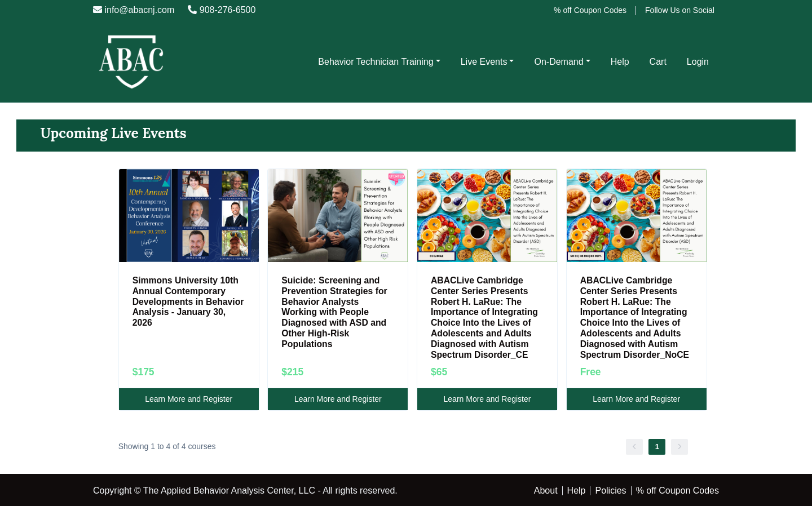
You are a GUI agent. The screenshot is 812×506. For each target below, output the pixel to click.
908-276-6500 (222, 10)
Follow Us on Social (680, 10)
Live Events (484, 62)
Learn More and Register (189, 399)
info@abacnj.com (134, 10)
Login (698, 62)
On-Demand (559, 62)
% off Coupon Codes (590, 10)
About (546, 491)
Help (620, 62)
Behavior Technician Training (376, 62)
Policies (610, 491)
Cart (658, 62)
